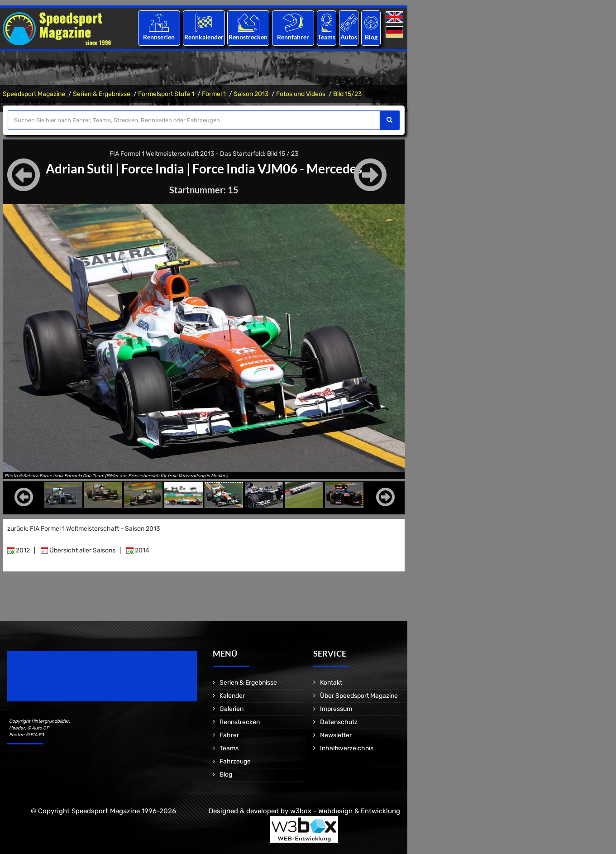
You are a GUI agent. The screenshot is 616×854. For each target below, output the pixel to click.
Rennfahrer (293, 37)
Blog (371, 37)
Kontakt (331, 683)
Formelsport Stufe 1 (166, 94)
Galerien (232, 709)
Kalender (232, 696)
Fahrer (229, 735)
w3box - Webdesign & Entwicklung (345, 811)
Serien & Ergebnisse (102, 94)
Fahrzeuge (235, 761)
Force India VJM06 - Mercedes (277, 168)
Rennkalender (203, 37)
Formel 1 (214, 94)
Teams (327, 37)
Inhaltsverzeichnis (347, 748)
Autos (349, 37)
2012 (19, 550)
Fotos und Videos (301, 94)
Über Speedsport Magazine (359, 696)
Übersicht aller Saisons (78, 550)
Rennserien (159, 37)
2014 (138, 550)
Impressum (336, 709)
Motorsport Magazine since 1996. (59, 682)
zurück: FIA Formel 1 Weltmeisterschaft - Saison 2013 (84, 529)
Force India (153, 168)
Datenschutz (339, 722)
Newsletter (336, 735)
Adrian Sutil (79, 168)
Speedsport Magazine (34, 94)
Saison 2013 (251, 94)
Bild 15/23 (347, 94)
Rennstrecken (248, 37)
